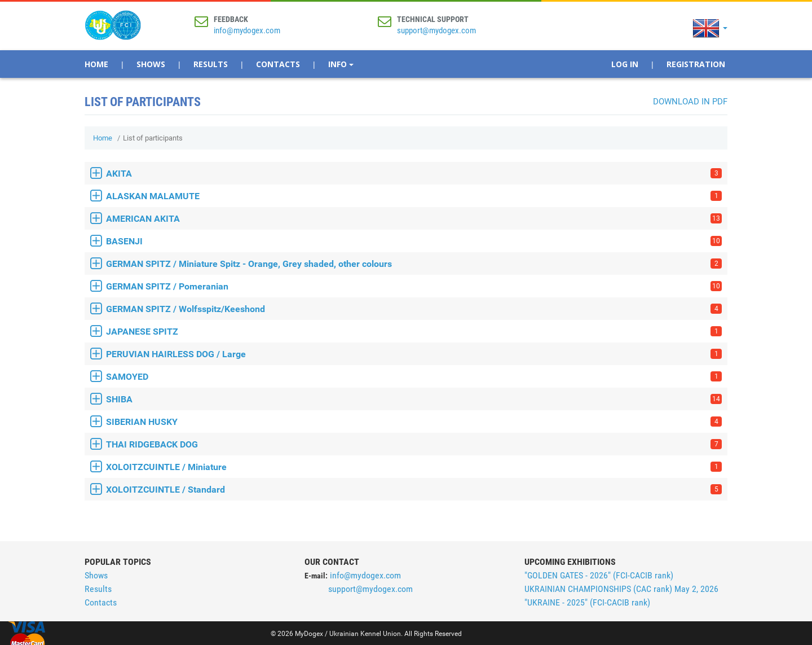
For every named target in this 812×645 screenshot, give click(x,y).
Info (341, 64)
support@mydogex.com (436, 30)
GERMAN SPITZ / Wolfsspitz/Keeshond (414, 309)
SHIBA (414, 399)
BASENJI (414, 241)
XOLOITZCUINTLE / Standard (414, 490)
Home (96, 64)
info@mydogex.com (247, 30)
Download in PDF (690, 102)
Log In (625, 64)
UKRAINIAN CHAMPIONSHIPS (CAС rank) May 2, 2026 (621, 589)
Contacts (278, 64)
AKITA (414, 174)
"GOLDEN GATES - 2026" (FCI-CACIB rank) (599, 575)
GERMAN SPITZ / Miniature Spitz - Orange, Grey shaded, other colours (414, 264)
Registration (696, 64)
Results (211, 64)
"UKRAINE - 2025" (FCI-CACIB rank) (587, 602)
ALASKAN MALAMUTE (414, 196)
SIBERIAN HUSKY (414, 422)
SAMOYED (414, 377)
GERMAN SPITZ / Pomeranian (414, 286)
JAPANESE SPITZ (414, 332)
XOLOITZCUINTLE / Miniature (414, 467)
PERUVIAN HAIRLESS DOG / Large (414, 354)
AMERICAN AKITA (414, 219)
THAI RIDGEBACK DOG (414, 444)
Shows (151, 64)
